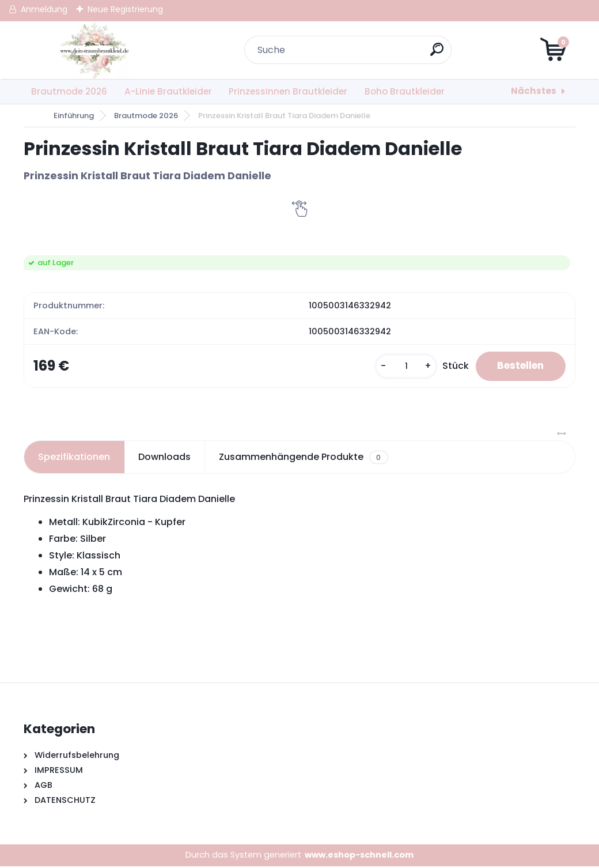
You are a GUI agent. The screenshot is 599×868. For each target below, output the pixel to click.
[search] (438, 54)
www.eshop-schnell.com (359, 856)
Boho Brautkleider (405, 91)
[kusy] (399, 367)
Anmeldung (44, 9)
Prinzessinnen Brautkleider (288, 91)
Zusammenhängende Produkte (303, 459)
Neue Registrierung (125, 9)
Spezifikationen (74, 458)
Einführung (74, 116)
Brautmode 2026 (69, 91)
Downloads (164, 458)
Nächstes (534, 91)
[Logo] (94, 50)
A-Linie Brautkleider (168, 91)
